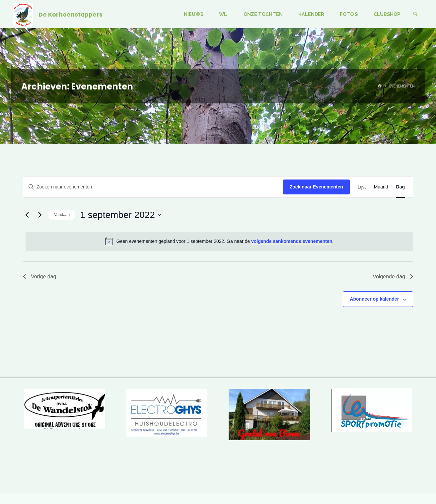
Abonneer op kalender (374, 299)
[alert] (219, 241)
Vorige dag (40, 277)
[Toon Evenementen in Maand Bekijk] (381, 187)
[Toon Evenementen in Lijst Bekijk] (362, 187)
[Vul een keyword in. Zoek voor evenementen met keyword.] (153, 187)
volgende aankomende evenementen (292, 241)
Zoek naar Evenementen (316, 187)
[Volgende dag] (40, 215)
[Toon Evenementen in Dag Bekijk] (400, 187)
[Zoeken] (415, 14)
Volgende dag (393, 277)
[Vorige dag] (27, 215)
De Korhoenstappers (71, 14)
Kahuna (383, 478)
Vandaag (62, 215)
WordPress (409, 478)
